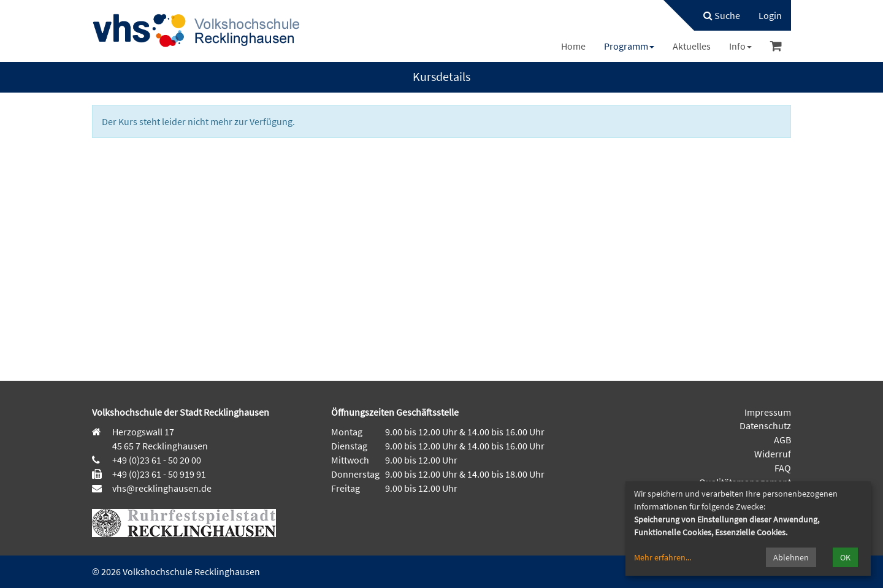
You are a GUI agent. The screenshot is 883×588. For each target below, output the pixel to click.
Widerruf (773, 454)
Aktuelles (692, 46)
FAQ (783, 468)
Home (573, 46)
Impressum (768, 412)
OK (845, 557)
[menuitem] (716, 15)
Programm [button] (629, 46)
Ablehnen (791, 557)
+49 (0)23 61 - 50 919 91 (159, 474)
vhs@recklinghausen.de (161, 488)
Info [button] (740, 46)
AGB (782, 440)
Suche (722, 15)
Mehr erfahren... (663, 557)
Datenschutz (765, 426)
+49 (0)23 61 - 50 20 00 (157, 460)
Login (770, 15)
